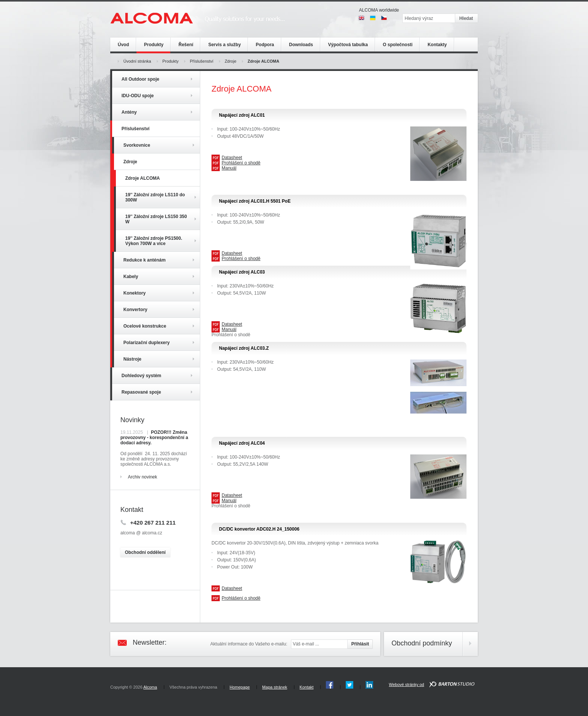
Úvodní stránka (137, 61)
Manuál (229, 168)
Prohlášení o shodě (241, 163)
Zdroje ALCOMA (263, 61)
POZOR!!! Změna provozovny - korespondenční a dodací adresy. (154, 438)
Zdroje (230, 61)
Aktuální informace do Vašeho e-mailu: (249, 644)
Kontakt (307, 687)
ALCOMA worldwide (379, 10)
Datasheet (232, 158)
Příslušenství (202, 61)
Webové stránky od (406, 684)
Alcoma (150, 687)
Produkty (170, 61)
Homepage (240, 687)
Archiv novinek (142, 477)
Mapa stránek (275, 687)
